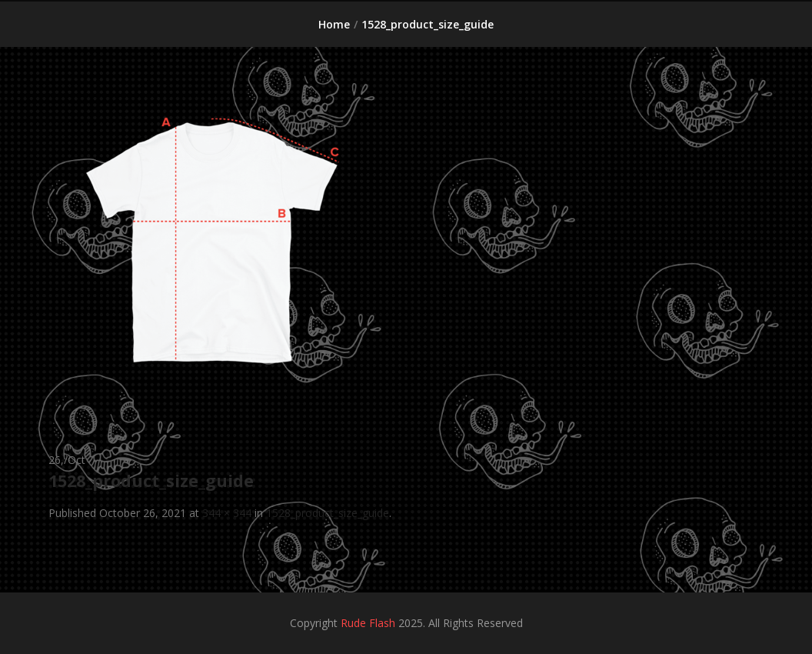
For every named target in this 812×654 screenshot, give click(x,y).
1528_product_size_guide (328, 513)
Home (334, 24)
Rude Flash (368, 623)
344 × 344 (227, 513)
